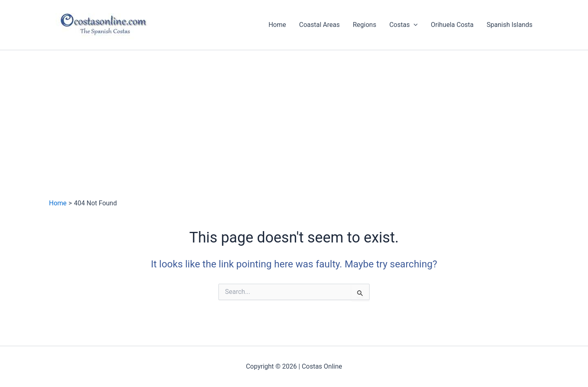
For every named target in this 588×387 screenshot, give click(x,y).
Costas (403, 25)
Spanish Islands (510, 25)
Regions (364, 25)
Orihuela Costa (452, 25)
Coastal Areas (320, 25)
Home (277, 25)
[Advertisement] (294, 111)
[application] (414, 25)
